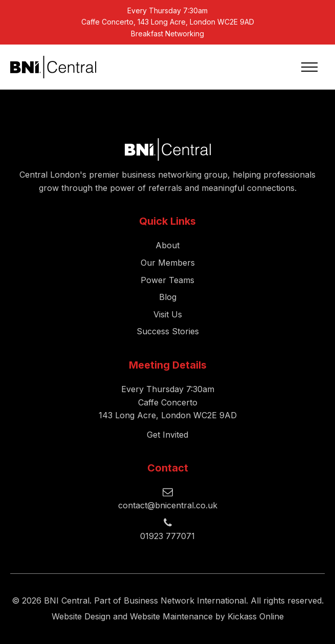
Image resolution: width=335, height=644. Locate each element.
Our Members (168, 263)
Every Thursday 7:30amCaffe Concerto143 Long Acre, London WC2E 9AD (168, 402)
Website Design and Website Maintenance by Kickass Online (168, 616)
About (167, 245)
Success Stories (168, 331)
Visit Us (168, 314)
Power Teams (167, 280)
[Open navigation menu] (309, 67)
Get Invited (167, 435)
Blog (168, 297)
